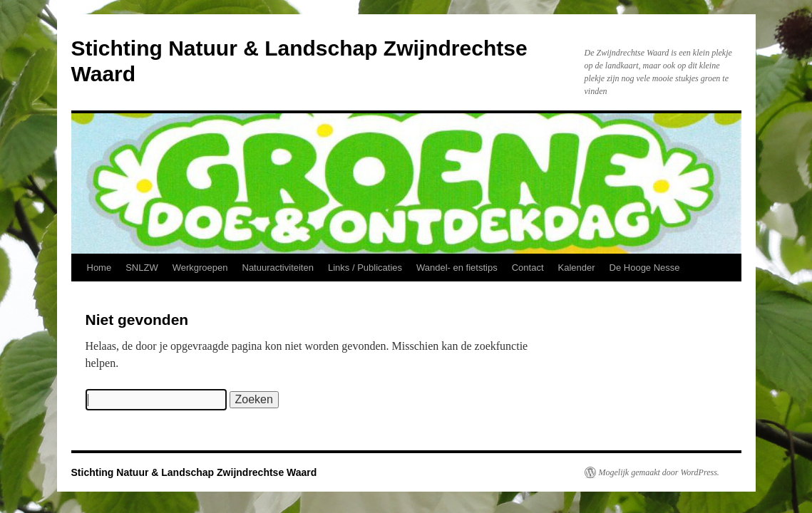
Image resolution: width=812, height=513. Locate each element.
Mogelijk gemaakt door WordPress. (659, 472)
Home (99, 268)
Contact (528, 268)
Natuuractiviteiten (278, 268)
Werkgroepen (200, 268)
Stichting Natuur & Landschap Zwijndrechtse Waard (194, 472)
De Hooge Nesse (645, 268)
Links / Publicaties (365, 268)
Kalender (577, 268)
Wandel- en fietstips (457, 268)
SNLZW (142, 268)
